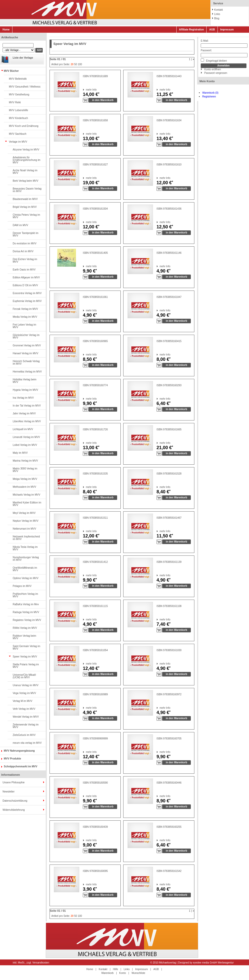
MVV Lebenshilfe (19, 110)
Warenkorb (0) (210, 93)
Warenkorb (108, 973)
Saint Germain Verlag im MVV (26, 647)
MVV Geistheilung (19, 95)
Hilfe (116, 969)
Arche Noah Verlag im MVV (25, 172)
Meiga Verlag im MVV (25, 479)
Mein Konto (207, 81)
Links (217, 14)
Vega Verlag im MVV (24, 693)
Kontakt (219, 10)
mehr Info (86, 90)
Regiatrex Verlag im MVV (27, 620)
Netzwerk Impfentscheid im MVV (26, 538)
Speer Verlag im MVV (25, 657)
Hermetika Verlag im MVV (27, 372)
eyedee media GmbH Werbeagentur (213, 963)
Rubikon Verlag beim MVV (24, 637)
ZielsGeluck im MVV (24, 735)
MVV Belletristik (18, 79)
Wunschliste (138, 973)
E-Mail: (205, 41)
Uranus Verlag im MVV (26, 685)
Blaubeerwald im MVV (25, 199)
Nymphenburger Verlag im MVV (26, 559)
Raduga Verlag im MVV (26, 612)
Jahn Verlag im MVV (24, 413)
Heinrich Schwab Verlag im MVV (26, 362)
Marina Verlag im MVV (25, 461)
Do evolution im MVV (25, 243)
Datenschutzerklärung (15, 801)
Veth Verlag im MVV (24, 709)
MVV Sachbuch (18, 134)
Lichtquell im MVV (23, 429)
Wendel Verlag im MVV (26, 717)
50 (76, 64)
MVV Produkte (12, 759)
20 (72, 64)
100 (80, 64)
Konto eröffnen (213, 69)
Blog (217, 18)
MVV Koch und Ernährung (24, 126)
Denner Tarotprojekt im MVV (26, 234)
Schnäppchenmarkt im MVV (21, 766)
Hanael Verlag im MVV (26, 353)
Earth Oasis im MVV (24, 270)
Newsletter (9, 792)
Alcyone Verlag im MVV (26, 150)
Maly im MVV (20, 453)
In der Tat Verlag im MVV (27, 406)
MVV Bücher (11, 71)
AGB (212, 30)
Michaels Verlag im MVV (26, 495)
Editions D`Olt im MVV (25, 285)
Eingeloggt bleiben (214, 60)
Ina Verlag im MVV (23, 398)
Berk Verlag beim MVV (26, 181)
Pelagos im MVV (22, 586)
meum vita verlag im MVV (27, 743)
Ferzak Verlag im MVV (25, 309)
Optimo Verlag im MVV (26, 578)
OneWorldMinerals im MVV (25, 569)
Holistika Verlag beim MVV (25, 381)
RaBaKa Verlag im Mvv (26, 604)
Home (6, 30)
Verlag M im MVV (22, 701)
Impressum (227, 30)
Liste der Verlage (23, 58)
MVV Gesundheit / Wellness (25, 87)
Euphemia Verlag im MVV (27, 301)
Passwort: (206, 50)
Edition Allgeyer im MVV (26, 277)
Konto (122, 973)
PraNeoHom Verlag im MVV (25, 595)
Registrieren (209, 97)
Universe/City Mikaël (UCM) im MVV (24, 676)
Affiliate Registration (192, 30)
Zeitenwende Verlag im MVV (26, 726)
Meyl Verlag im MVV (24, 513)
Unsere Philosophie (14, 782)
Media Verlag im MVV (25, 317)
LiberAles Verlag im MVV (27, 421)
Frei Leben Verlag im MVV (24, 326)
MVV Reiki (15, 102)
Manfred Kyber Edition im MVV (27, 504)
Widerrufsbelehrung (14, 810)
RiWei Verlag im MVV (25, 628)
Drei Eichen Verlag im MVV (25, 260)
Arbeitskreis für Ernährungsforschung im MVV (27, 160)
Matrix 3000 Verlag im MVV (25, 470)
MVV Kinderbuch (18, 118)
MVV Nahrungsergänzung (19, 751)
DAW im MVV (20, 225)
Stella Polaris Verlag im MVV (26, 666)
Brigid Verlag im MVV (25, 207)
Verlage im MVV (18, 142)
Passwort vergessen (216, 73)
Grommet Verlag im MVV (27, 345)
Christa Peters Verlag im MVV (26, 216)
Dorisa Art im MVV (23, 251)
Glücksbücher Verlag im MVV (26, 336)
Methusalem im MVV (24, 487)
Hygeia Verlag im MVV (25, 390)
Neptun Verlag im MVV (26, 521)
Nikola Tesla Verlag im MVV (25, 548)
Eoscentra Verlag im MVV (27, 293)
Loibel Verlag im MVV (25, 445)
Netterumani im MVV (24, 529)
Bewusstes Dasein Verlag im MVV (27, 190)
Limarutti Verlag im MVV (26, 437)
